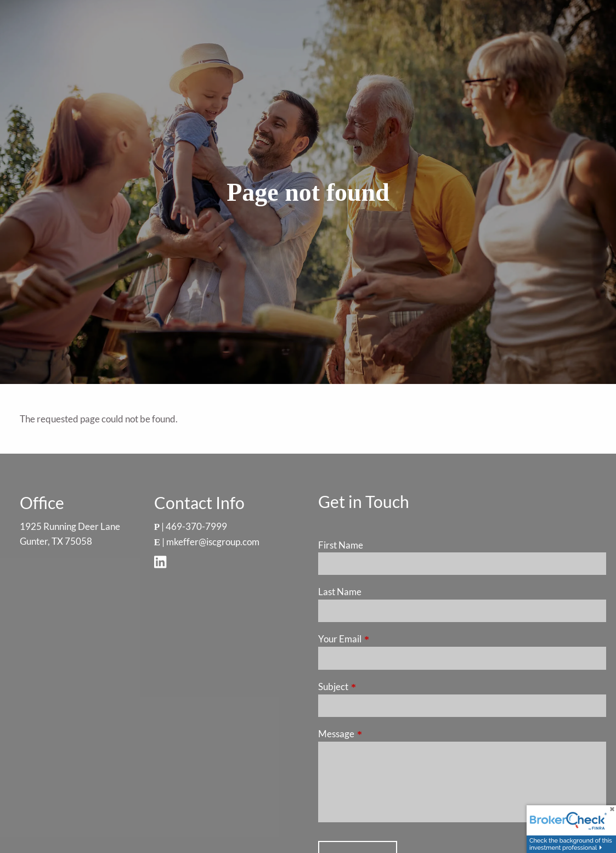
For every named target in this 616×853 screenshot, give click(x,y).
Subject (376, 687)
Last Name (340, 592)
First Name (341, 545)
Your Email (382, 639)
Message (379, 734)
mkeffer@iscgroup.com (213, 542)
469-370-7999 (196, 526)
